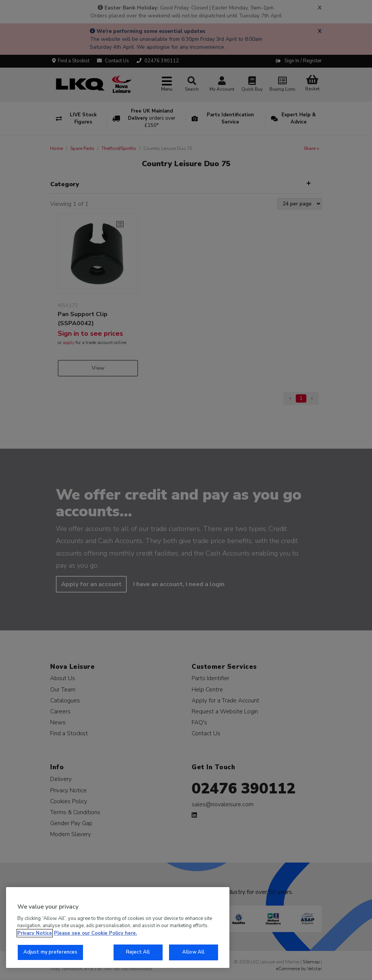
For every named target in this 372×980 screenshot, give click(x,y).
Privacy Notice (35, 933)
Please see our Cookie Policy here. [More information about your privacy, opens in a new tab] (95, 933)
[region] (118, 928)
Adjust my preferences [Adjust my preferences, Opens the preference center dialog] (51, 952)
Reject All (138, 952)
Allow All (193, 952)
